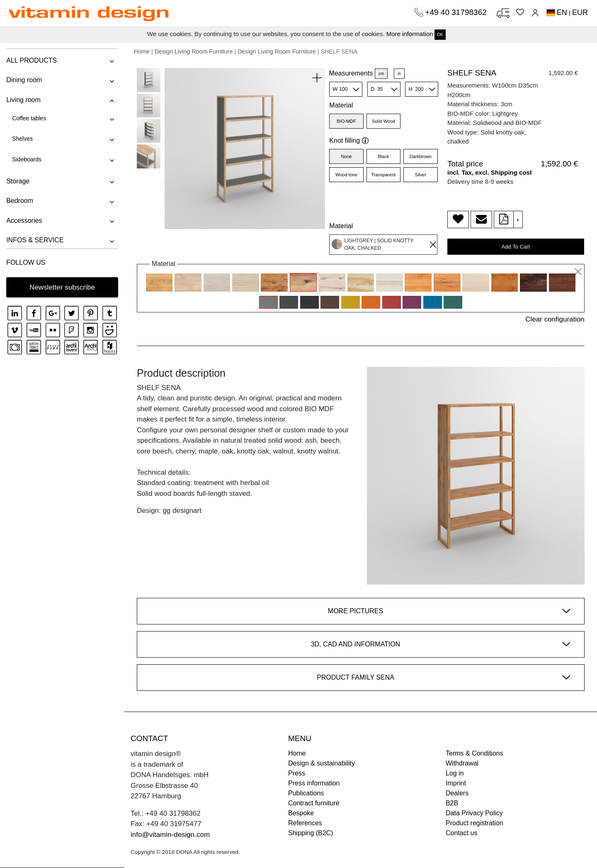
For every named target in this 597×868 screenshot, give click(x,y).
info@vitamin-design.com (170, 835)
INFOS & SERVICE (35, 240)
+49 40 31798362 (457, 12)
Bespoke (301, 813)
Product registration (474, 823)
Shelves (22, 139)
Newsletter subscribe (62, 287)
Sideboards (27, 159)
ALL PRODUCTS (32, 60)
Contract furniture (314, 803)
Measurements (351, 73)
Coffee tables (29, 118)
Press (297, 773)
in (399, 74)
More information (410, 34)
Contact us (461, 833)
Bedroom (20, 201)
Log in (455, 773)
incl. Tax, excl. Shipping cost (490, 172)
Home (142, 51)
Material (341, 105)
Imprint (456, 783)
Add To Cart (516, 247)
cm (381, 74)
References (305, 823)
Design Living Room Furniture (194, 51)
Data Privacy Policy (474, 813)
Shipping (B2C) (311, 833)
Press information (314, 783)
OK (440, 35)
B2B (452, 803)
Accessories (24, 221)
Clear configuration (555, 319)
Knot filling (349, 140)
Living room (23, 100)
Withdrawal (462, 763)
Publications (306, 793)
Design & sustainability (322, 763)
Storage (18, 181)
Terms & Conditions (474, 753)
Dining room (24, 80)
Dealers (457, 793)
